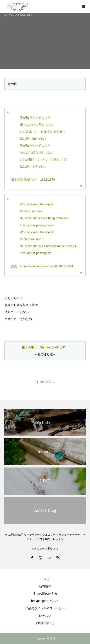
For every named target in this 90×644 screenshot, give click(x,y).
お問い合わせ (45, 623)
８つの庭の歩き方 (45, 593)
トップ (45, 579)
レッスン (45, 616)
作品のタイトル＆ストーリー (45, 608)
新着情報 (45, 586)
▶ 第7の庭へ (45, 382)
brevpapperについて (45, 601)
